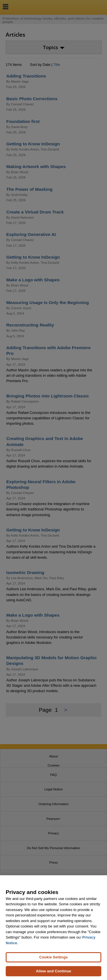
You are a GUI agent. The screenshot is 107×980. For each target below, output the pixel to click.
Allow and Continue (54, 971)
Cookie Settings (53, 957)
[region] (53, 928)
